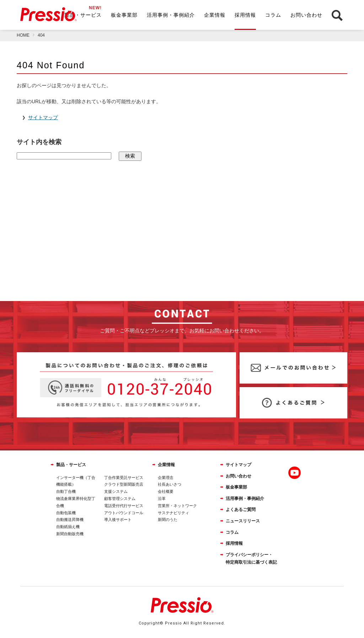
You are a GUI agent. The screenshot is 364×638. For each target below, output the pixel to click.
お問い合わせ (306, 15)
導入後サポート (118, 520)
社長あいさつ (170, 484)
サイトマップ (239, 465)
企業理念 (166, 478)
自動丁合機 (66, 491)
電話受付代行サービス (124, 506)
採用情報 (245, 15)
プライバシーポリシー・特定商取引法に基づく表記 (251, 559)
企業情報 (215, 15)
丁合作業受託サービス (124, 478)
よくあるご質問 (241, 510)
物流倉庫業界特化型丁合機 (76, 502)
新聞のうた (168, 520)
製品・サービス (83, 15)
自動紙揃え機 (68, 527)
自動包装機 (66, 513)
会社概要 (166, 491)
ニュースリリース (243, 521)
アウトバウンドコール (124, 513)
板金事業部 (124, 15)
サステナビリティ (173, 513)
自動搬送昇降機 (70, 520)
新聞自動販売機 (70, 534)
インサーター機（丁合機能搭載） (76, 481)
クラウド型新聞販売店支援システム (124, 488)
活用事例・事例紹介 (171, 15)
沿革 (162, 499)
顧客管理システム (120, 499)
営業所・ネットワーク (177, 506)
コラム (273, 15)
